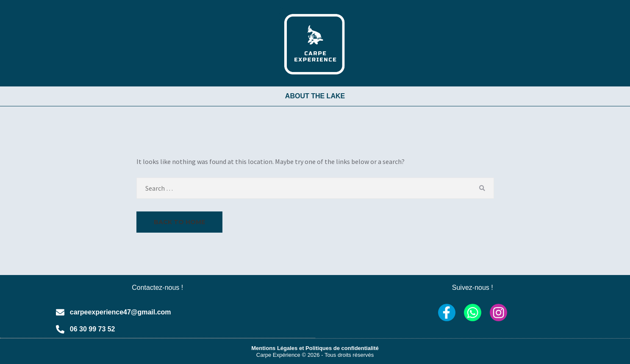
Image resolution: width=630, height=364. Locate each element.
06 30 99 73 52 (93, 329)
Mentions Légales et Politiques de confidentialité (315, 348)
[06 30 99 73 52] (60, 329)
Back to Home (179, 222)
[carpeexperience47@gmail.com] (60, 312)
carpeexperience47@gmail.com (121, 312)
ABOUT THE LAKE (315, 96)
